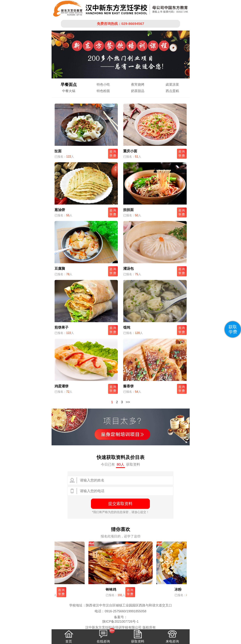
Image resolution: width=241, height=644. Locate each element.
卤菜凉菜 (172, 85)
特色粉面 (103, 91)
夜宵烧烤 (138, 85)
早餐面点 (69, 85)
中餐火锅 (69, 91)
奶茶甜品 (138, 91)
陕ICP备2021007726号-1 (120, 622)
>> (128, 402)
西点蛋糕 (172, 91)
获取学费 (233, 329)
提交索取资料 (120, 504)
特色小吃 (103, 85)
